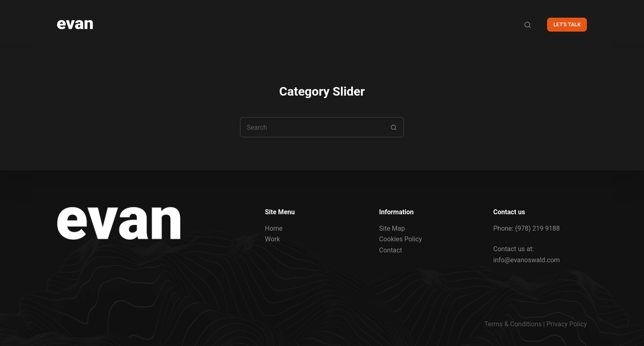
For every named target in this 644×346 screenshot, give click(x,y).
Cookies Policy (400, 239)
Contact (391, 250)
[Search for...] (312, 127)
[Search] (528, 25)
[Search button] (394, 127)
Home (274, 228)
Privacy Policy (567, 324)
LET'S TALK (567, 24)
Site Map (392, 228)
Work (273, 239)
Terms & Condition (511, 324)
